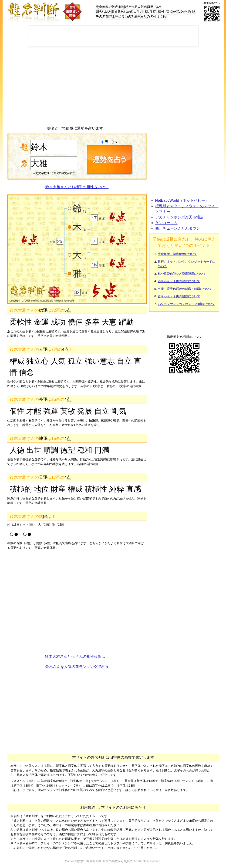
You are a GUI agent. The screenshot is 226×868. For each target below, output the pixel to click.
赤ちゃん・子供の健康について (179, 296)
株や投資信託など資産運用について (182, 274)
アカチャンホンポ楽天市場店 (179, 217)
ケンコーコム (166, 223)
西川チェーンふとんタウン (178, 228)
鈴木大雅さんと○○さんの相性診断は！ (77, 656)
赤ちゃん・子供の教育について (179, 281)
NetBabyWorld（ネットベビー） (182, 200)
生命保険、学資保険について (177, 254)
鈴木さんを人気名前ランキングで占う (77, 667)
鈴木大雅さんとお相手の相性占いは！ (77, 187)
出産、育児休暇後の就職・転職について (185, 289)
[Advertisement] (113, 36)
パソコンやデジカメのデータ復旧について (187, 304)
